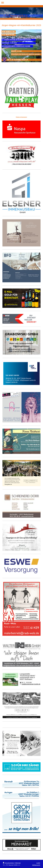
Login (38, 863)
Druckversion (9, 863)
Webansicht (36, 865)
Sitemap (18, 863)
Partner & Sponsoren (21, 117)
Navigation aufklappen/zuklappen (21, 3)
